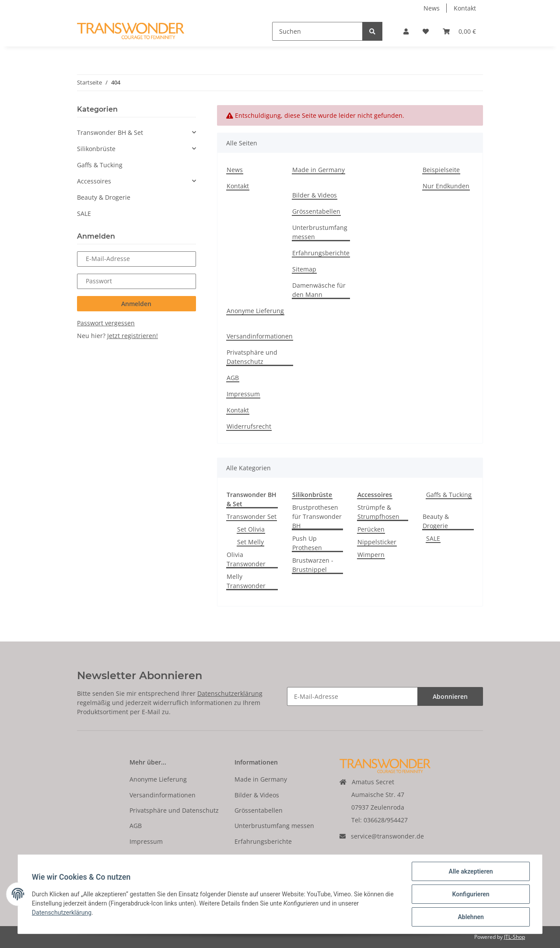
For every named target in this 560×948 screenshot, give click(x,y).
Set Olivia (251, 529)
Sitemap (304, 269)
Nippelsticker (377, 542)
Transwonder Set (252, 516)
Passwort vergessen (106, 323)
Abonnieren (450, 696)
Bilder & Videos (315, 195)
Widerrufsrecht (249, 426)
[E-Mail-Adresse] (352, 696)
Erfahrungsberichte (321, 253)
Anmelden (136, 304)
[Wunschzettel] (426, 31)
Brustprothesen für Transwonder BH (317, 516)
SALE (433, 538)
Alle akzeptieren (471, 871)
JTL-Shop (514, 937)
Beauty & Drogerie (436, 521)
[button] (406, 31)
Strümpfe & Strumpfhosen (378, 512)
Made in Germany (318, 170)
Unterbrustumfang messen (320, 232)
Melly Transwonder (246, 581)
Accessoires (94, 181)
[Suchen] (317, 31)
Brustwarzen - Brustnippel (313, 565)
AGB (233, 378)
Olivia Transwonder (246, 559)
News (432, 8)
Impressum (243, 394)
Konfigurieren (471, 894)
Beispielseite (441, 170)
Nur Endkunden (446, 186)
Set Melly (250, 542)
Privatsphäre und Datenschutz (252, 357)
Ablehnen (471, 917)
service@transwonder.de (387, 836)
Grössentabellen (316, 211)
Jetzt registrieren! (133, 336)
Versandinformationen (260, 336)
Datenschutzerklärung (230, 693)
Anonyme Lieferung (255, 311)
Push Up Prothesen (307, 543)
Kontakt (465, 8)
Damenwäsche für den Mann (319, 290)
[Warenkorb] (459, 31)
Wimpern (371, 555)
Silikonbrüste (96, 149)
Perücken (371, 529)
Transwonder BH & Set (110, 132)
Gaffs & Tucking (449, 495)
